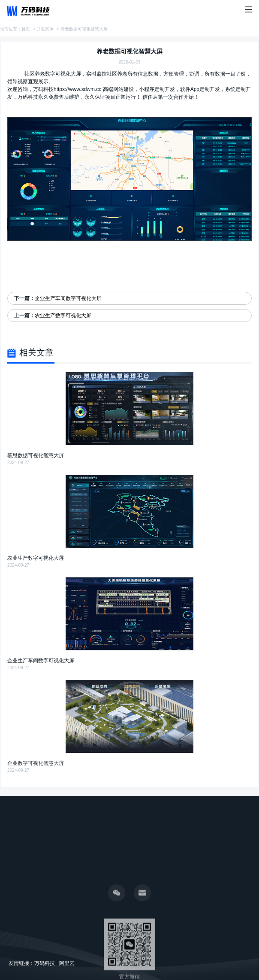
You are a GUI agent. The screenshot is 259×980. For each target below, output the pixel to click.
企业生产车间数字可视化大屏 (68, 298)
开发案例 (45, 29)
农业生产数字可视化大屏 (63, 316)
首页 (26, 29)
